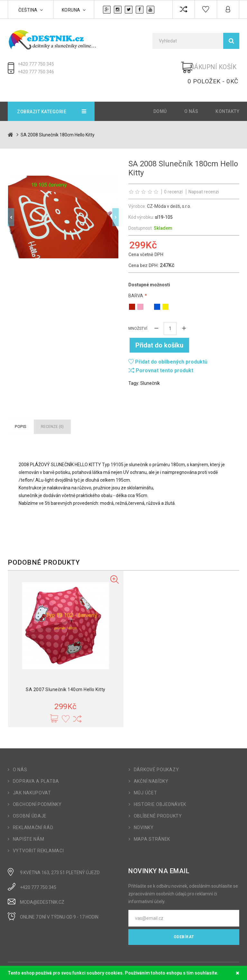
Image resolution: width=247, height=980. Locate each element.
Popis (21, 411)
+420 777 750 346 (36, 72)
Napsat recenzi (204, 178)
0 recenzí (173, 178)
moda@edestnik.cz (42, 886)
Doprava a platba (36, 765)
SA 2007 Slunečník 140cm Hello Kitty (66, 673)
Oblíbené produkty (158, 800)
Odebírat (184, 921)
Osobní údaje (30, 800)
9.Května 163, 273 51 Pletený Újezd (60, 856)
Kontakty (227, 98)
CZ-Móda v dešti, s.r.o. (169, 193)
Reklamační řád (33, 811)
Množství (138, 315)
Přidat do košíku (161, 329)
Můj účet (146, 777)
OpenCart (34, 963)
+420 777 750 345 (36, 64)
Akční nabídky (151, 765)
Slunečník (150, 367)
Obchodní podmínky (37, 788)
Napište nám (29, 823)
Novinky (144, 811)
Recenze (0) (52, 411)
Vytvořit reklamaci (38, 835)
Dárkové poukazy (156, 753)
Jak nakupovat (32, 777)
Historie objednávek (160, 788)
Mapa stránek (152, 823)
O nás (191, 98)
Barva (136, 282)
